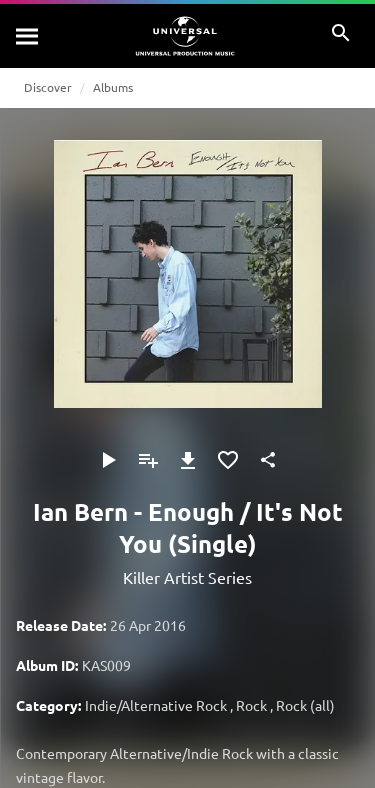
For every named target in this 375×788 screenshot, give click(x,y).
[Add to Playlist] (148, 460)
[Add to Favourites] (228, 460)
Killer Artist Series (187, 577)
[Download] (188, 460)
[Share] (268, 460)
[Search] (28, 36)
